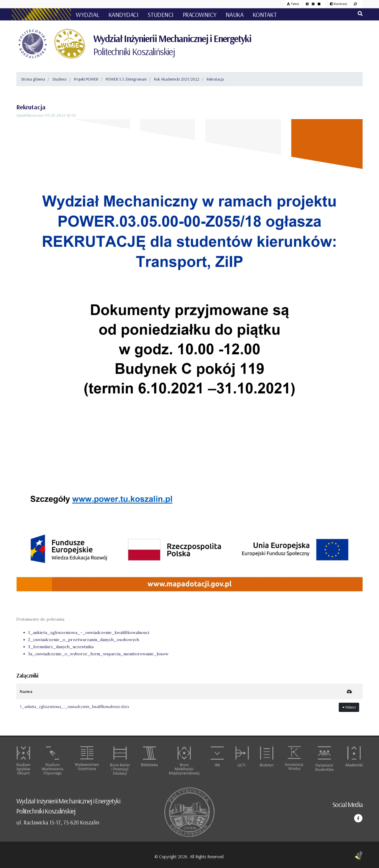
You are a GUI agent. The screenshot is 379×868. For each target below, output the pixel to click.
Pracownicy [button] (200, 15)
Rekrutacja (215, 79)
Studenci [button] (160, 15)
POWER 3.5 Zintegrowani (126, 79)
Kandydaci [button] (123, 15)
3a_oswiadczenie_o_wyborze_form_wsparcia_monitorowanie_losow (98, 654)
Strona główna (33, 79)
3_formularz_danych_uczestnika (61, 647)
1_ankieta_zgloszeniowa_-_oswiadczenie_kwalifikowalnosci (89, 632)
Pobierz (349, 707)
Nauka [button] (235, 15)
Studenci (60, 79)
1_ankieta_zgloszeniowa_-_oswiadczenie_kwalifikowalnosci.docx (74, 707)
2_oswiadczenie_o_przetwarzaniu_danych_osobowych (84, 640)
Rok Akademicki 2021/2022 (177, 79)
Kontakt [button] (265, 15)
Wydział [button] (87, 15)
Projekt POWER (86, 79)
